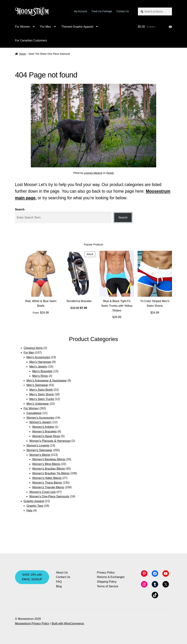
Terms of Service (108, 586)
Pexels (110, 173)
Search (20, 209)
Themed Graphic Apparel (77, 27)
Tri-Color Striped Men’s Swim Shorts (155, 303)
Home (22, 54)
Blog (59, 586)
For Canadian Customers (31, 40)
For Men (46, 27)
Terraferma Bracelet (79, 301)
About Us (62, 573)
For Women (22, 27)
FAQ (59, 582)
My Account (80, 11)
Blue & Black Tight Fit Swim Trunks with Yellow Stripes (117, 306)
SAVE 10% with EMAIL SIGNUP (32, 577)
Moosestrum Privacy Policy (32, 623)
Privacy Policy (106, 573)
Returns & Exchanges (111, 577)
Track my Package (102, 11)
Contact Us (123, 11)
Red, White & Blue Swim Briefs (41, 303)
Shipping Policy (107, 582)
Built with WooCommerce (68, 623)
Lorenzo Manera (93, 173)
